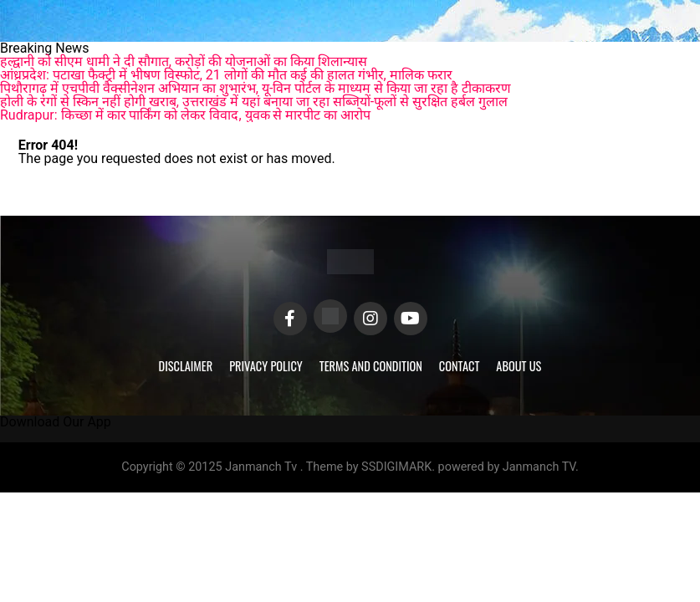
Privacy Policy (266, 366)
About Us (519, 366)
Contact (459, 366)
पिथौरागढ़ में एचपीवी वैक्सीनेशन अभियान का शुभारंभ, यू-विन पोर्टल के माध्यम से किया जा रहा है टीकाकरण (255, 88)
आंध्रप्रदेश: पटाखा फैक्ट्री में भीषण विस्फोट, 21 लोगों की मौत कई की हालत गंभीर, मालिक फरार (226, 75)
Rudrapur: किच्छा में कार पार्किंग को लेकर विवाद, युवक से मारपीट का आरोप (185, 115)
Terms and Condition (371, 366)
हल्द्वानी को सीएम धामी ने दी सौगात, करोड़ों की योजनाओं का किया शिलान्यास (184, 61)
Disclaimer (186, 366)
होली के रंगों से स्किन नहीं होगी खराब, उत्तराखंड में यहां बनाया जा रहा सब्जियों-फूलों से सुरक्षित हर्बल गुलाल (254, 102)
